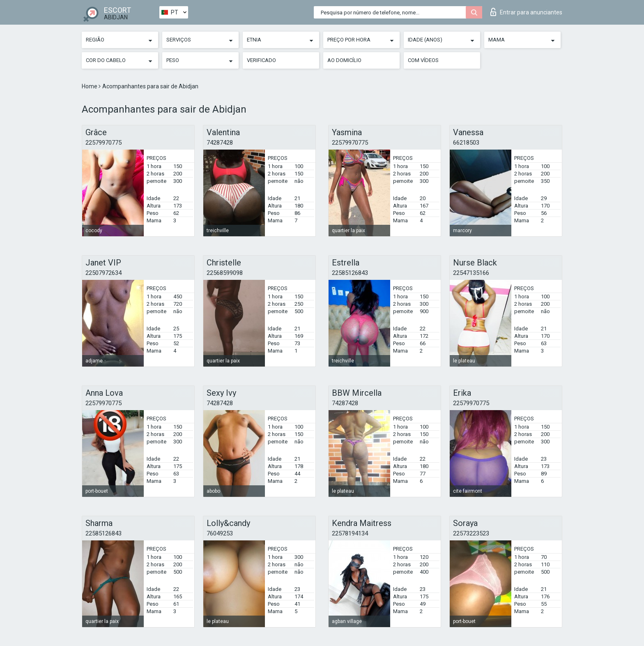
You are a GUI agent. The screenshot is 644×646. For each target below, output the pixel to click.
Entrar (526, 12)
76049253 (220, 533)
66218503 (466, 143)
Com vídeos (423, 60)
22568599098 (225, 273)
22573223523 (471, 533)
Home (90, 86)
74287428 (220, 143)
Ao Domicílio (344, 60)
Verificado (261, 60)
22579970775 (103, 143)
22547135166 (471, 273)
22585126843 (350, 273)
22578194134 (350, 533)
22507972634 (103, 273)
